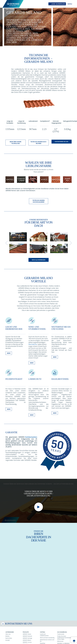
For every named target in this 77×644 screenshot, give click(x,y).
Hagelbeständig (60, 378)
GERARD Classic (27, 632)
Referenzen (60, 640)
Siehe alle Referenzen (38, 260)
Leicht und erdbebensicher (14, 328)
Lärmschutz (35, 378)
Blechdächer (33, 344)
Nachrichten (9, 636)
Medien (7, 634)
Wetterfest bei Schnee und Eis (47, 639)
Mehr (9, 362)
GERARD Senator (27, 643)
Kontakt (8, 638)
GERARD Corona (27, 640)
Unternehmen (10, 630)
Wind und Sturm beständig (47, 636)
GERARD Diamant (27, 634)
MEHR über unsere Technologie (15, 143)
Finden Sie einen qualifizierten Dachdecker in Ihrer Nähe (64, 636)
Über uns (8, 632)
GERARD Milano (27, 638)
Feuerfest (43, 642)
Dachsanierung (62, 630)
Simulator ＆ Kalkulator (63, 642)
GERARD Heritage (27, 636)
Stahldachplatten (31, 435)
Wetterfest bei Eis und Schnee (61, 328)
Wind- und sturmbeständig (37, 328)
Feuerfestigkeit (14, 378)
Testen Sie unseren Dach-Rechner (38, 143)
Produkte (26, 630)
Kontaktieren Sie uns (62, 142)
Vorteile (42, 630)
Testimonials (61, 632)
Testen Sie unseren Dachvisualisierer (39, 201)
